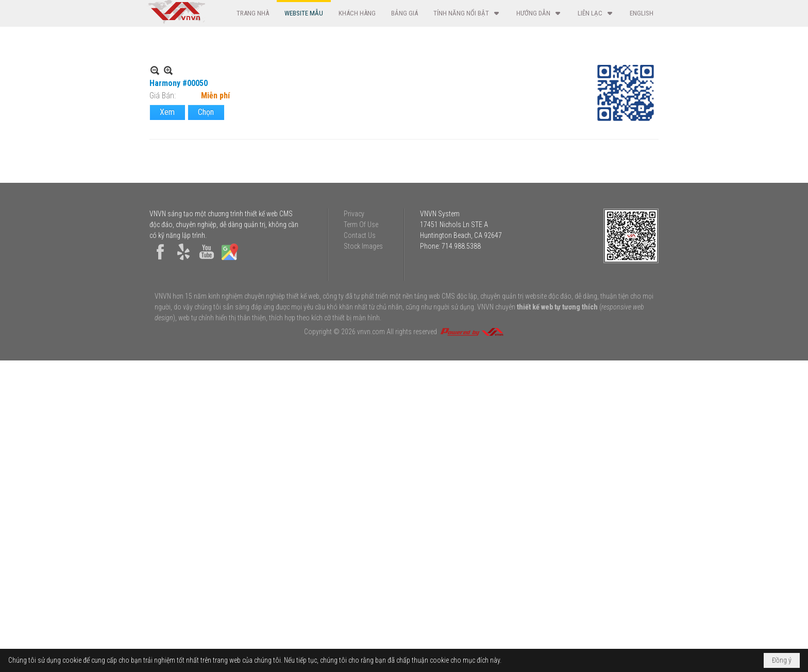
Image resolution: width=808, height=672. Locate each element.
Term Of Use (361, 536)
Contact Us (360, 547)
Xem (167, 150)
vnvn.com (371, 643)
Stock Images (363, 558)
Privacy (354, 525)
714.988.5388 (461, 558)
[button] (467, 13)
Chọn (206, 150)
